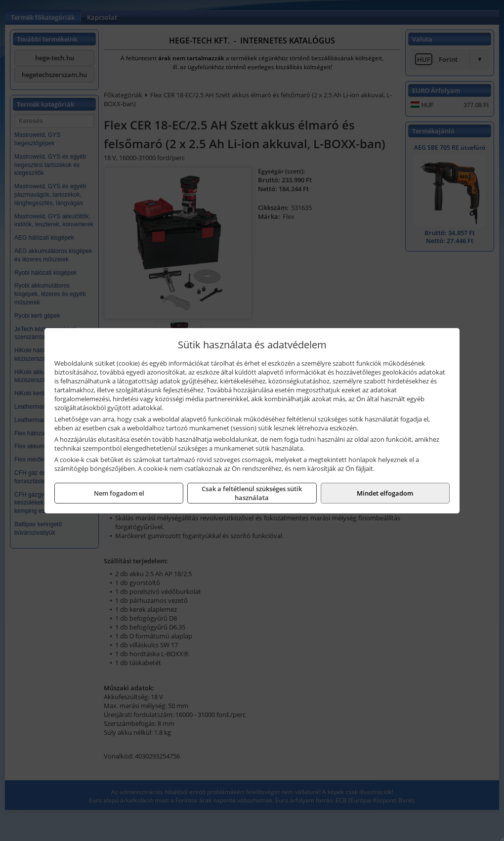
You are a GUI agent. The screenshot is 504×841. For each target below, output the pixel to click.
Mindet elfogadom (385, 493)
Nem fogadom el (119, 493)
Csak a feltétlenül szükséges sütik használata (252, 493)
